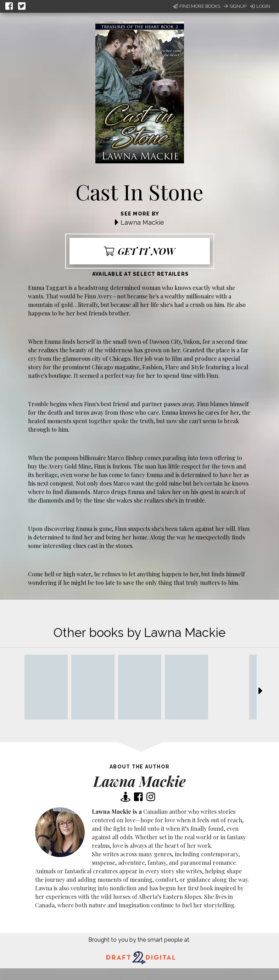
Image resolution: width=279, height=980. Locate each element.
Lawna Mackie (142, 222)
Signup (235, 6)
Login (260, 6)
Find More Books (197, 6)
